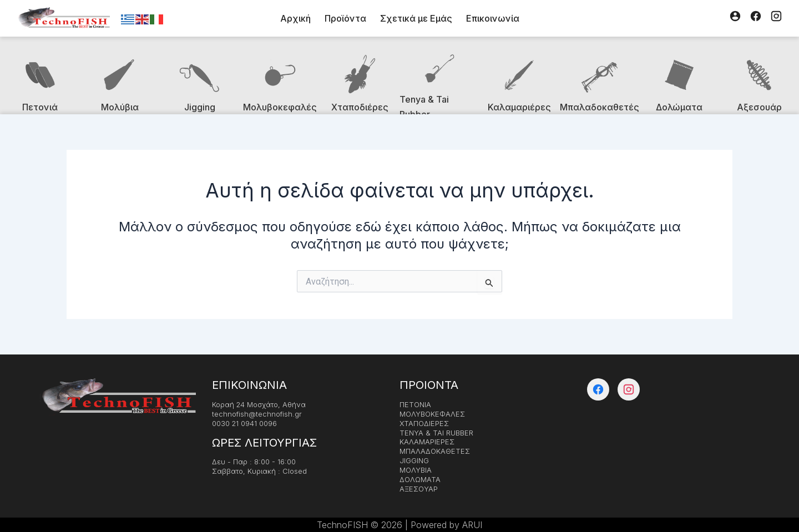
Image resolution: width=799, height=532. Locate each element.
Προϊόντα (345, 18)
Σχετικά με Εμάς (416, 18)
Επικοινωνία (493, 18)
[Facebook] (756, 18)
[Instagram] (776, 18)
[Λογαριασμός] (735, 18)
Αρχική (295, 18)
